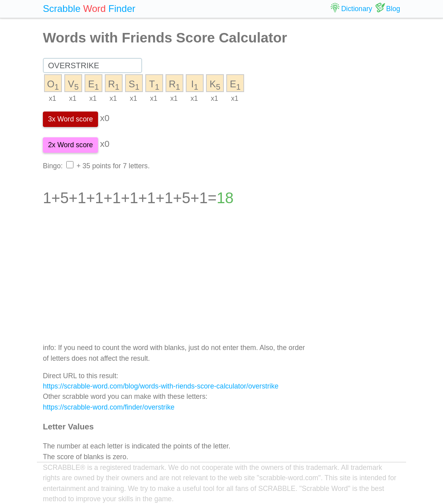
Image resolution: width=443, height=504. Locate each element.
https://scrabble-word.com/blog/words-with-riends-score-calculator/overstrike (161, 386)
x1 (53, 98)
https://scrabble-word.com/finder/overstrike (109, 407)
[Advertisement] (175, 280)
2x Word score (70, 145)
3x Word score (70, 119)
